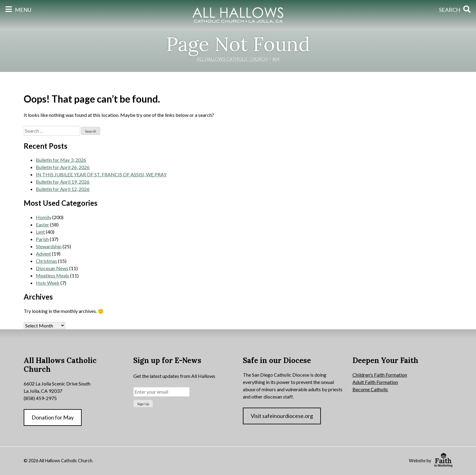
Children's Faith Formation (380, 375)
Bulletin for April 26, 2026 (63, 167)
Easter (42, 224)
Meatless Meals (53, 275)
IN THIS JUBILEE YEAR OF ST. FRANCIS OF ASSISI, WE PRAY (101, 174)
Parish (42, 239)
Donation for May (53, 417)
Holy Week (48, 283)
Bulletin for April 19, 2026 (63, 182)
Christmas (46, 261)
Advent (43, 254)
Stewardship (49, 246)
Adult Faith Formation (375, 382)
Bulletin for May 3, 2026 (61, 160)
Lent (40, 232)
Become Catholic (370, 389)
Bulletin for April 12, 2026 (63, 189)
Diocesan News (52, 268)
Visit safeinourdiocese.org (282, 416)
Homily (44, 217)
